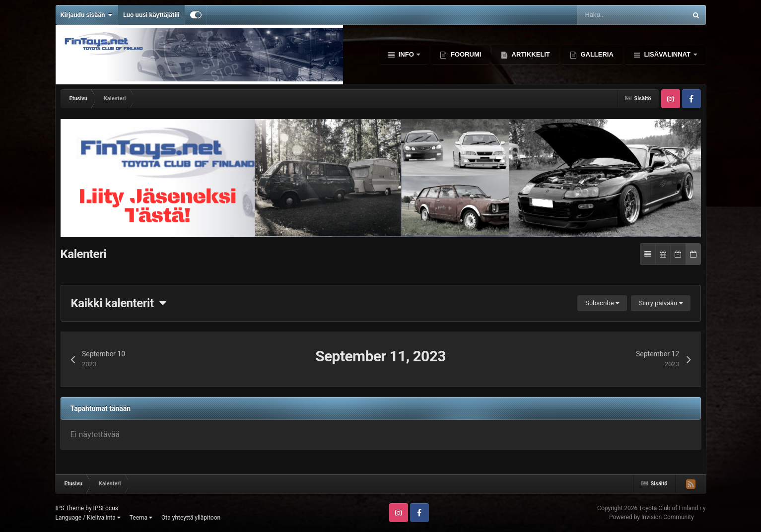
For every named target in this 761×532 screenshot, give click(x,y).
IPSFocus (106, 508)
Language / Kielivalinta (88, 518)
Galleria (596, 54)
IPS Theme (70, 508)
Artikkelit (530, 54)
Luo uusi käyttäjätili (151, 15)
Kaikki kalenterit (119, 303)
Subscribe (602, 303)
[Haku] (606, 15)
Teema (141, 518)
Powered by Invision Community (652, 517)
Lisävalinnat (667, 54)
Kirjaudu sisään (87, 15)
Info (406, 54)
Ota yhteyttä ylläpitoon (191, 518)
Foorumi (465, 54)
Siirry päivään (661, 303)
